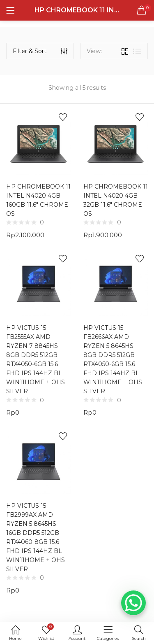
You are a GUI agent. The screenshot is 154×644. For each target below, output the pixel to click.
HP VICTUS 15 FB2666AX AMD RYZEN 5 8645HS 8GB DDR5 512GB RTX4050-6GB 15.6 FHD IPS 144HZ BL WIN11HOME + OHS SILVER (113, 359)
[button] (142, 10)
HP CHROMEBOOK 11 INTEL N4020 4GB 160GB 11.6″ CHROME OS (38, 200)
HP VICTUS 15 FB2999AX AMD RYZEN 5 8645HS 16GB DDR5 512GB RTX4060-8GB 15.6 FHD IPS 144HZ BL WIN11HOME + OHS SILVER (36, 537)
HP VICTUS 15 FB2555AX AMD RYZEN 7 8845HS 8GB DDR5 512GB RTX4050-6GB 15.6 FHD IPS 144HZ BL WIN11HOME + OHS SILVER (36, 359)
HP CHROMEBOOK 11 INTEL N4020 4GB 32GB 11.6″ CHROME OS (116, 200)
